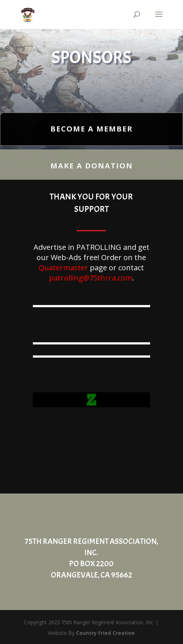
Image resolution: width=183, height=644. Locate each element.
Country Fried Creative (105, 633)
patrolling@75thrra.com (91, 278)
